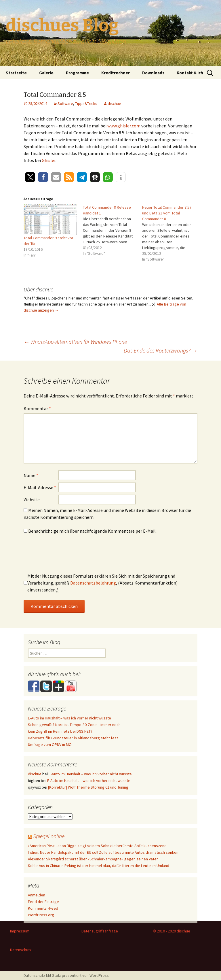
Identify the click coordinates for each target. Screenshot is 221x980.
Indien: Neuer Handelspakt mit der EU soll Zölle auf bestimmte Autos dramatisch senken (103, 852)
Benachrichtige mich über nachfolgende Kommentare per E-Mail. (90, 531)
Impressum (20, 931)
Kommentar (37, 408)
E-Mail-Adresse (40, 487)
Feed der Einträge (43, 902)
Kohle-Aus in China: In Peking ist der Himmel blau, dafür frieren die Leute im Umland (99, 866)
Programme (77, 73)
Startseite (16, 73)
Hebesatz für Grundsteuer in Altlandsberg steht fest (73, 738)
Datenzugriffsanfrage (100, 931)
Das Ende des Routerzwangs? (161, 350)
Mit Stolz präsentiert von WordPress (77, 975)
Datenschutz (21, 950)
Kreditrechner (116, 73)
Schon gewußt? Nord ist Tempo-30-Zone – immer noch (74, 725)
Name (31, 475)
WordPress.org (41, 915)
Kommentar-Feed (43, 908)
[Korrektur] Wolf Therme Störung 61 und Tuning (88, 787)
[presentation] (67, 555)
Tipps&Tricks (86, 103)
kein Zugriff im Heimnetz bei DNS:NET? (60, 731)
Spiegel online (49, 836)
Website (32, 500)
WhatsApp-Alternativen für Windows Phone (75, 342)
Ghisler (49, 160)
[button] (30, 177)
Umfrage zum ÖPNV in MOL (51, 745)
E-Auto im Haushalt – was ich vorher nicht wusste (69, 718)
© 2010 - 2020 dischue (172, 931)
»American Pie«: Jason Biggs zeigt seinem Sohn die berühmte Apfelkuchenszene (97, 846)
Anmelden (37, 895)
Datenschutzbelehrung (93, 583)
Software (65, 103)
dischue (114, 103)
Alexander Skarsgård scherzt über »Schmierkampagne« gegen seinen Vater (93, 859)
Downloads (153, 73)
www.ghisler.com (124, 126)
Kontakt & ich (190, 73)
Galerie (46, 73)
